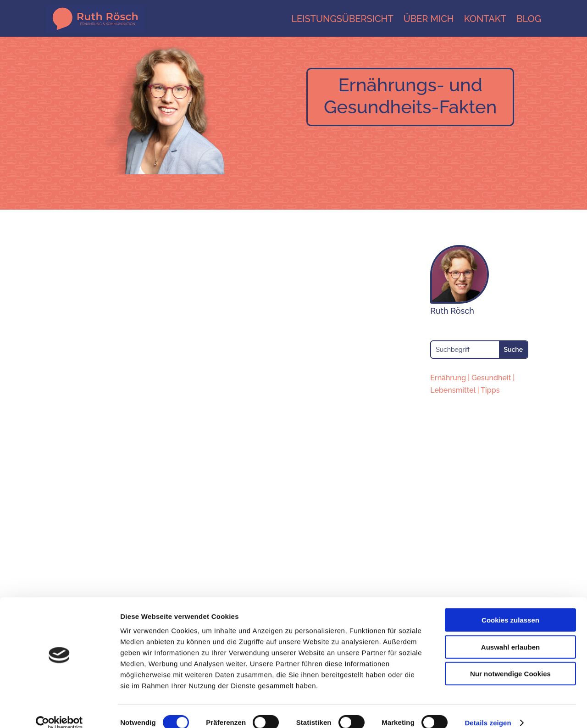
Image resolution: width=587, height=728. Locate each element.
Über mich (429, 19)
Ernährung (448, 378)
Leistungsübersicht (342, 19)
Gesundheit (491, 378)
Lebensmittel (453, 390)
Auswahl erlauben (510, 634)
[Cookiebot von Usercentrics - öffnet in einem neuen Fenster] (59, 710)
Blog (529, 19)
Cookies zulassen (510, 607)
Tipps (490, 390)
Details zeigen (488, 710)
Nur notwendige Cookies (510, 661)
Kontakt (485, 19)
